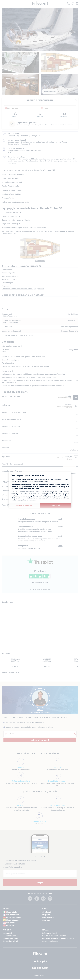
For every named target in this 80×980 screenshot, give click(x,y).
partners (27, 479)
